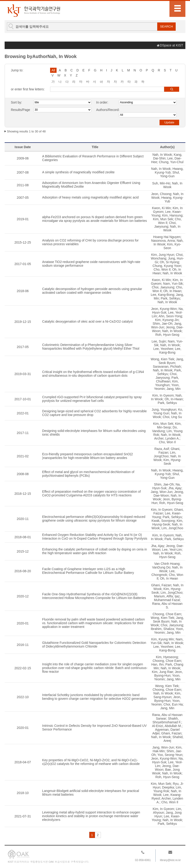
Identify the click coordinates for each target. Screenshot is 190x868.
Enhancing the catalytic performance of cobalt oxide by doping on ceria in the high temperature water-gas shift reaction (95, 551)
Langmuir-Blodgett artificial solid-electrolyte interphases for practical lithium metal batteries (91, 793)
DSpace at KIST (172, 45)
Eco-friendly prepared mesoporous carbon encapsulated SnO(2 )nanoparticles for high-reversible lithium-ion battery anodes (88, 456)
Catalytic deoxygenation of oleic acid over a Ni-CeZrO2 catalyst (87, 321)
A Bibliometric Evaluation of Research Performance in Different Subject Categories (93, 158)
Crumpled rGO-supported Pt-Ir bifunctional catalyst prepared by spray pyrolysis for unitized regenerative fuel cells (92, 399)
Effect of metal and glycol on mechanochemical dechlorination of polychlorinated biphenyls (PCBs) (88, 474)
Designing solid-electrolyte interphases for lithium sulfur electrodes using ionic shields (94, 433)
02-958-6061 (143, 860)
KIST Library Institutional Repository (33, 11)
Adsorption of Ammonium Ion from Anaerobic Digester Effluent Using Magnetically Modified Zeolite (91, 185)
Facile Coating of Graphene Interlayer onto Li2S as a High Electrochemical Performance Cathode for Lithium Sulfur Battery (88, 571)
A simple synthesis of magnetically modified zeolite (78, 172)
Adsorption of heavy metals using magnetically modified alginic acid (90, 197)
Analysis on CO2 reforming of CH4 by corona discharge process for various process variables (90, 242)
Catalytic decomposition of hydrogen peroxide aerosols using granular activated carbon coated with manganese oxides (92, 291)
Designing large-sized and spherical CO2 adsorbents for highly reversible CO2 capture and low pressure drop (95, 413)
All (53, 70)
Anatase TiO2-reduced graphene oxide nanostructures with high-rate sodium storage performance (91, 264)
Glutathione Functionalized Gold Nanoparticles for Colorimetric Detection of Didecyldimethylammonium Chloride (94, 645)
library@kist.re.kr (170, 860)
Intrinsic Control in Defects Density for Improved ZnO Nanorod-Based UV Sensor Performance (95, 727)
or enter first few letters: (28, 89)
